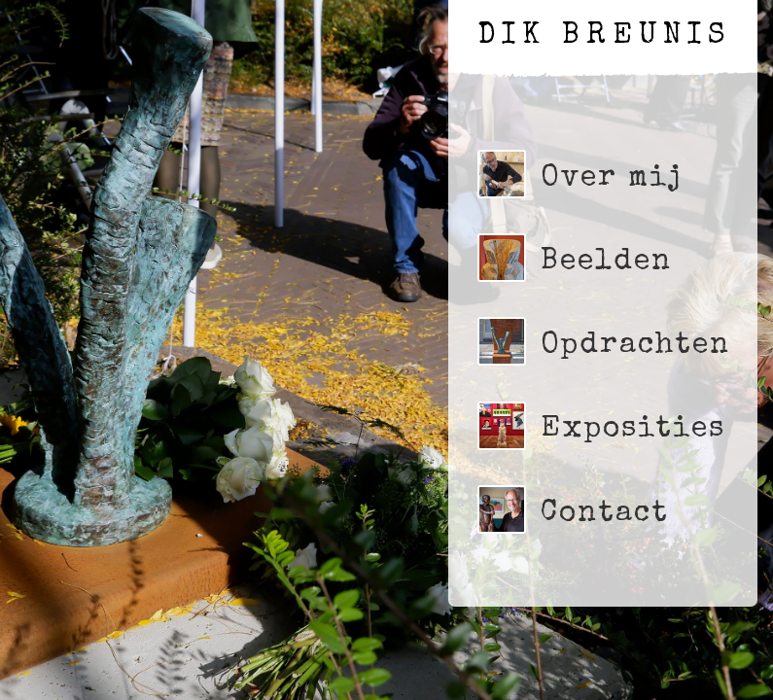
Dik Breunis (604, 37)
